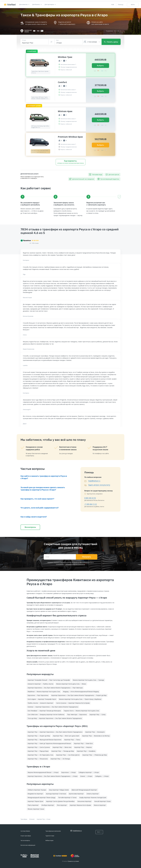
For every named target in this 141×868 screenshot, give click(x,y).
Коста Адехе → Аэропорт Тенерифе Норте (42, 699)
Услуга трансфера (26, 836)
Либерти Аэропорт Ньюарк (37, 790)
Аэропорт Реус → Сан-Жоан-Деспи (68, 755)
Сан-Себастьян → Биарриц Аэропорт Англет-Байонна (46, 714)
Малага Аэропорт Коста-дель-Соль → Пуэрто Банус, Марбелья (80, 699)
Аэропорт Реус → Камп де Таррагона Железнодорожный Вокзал (49, 743)
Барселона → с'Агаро (69, 772)
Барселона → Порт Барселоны (38, 695)
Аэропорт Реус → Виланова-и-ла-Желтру (96, 736)
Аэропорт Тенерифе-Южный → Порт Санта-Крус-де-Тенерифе (49, 680)
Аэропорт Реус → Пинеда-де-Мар (63, 751)
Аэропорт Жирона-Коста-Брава (80, 805)
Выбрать (100, 66)
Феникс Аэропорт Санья (36, 809)
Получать (87, 557)
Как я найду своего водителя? (34, 517)
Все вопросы (30, 527)
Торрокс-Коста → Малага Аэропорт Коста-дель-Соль (81, 711)
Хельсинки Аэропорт (84, 801)
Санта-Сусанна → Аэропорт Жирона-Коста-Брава (73, 703)
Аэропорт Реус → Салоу (98, 714)
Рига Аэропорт (62, 805)
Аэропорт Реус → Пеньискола (38, 759)
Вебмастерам (49, 840)
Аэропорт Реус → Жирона (83, 747)
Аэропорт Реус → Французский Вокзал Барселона (45, 740)
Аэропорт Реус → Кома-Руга (83, 743)
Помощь (121, 5)
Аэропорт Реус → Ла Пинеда (60, 759)
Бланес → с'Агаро (86, 776)
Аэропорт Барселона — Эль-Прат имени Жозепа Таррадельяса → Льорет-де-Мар (79, 695)
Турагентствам (50, 836)
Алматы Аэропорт (93, 794)
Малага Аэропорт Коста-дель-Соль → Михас (71, 684)
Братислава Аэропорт (76, 794)
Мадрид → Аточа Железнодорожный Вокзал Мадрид (81, 692)
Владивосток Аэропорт (35, 794)
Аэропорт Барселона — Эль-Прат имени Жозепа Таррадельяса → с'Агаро (53, 776)
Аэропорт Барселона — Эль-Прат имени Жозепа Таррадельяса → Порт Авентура (55, 688)
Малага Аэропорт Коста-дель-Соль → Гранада (88, 680)
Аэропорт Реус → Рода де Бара (38, 751)
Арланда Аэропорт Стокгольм (56, 794)
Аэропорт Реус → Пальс (72, 740)
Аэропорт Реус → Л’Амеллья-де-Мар (95, 755)
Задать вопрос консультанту (99, 485)
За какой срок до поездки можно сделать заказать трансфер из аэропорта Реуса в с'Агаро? (43, 489)
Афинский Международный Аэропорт (84, 790)
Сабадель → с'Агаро (102, 776)
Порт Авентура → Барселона (77, 714)
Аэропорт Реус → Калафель (86, 751)
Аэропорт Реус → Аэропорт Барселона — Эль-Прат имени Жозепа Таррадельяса (55, 732)
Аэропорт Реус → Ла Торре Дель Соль (40, 755)
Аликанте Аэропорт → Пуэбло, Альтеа (40, 684)
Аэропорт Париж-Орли (35, 801)
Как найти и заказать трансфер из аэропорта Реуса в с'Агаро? (44, 477)
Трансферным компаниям (53, 831)
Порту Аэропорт (33, 805)
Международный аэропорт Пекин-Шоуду (42, 797)
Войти (133, 5)
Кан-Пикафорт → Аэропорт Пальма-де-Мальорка (44, 711)
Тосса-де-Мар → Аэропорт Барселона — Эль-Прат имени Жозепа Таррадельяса (55, 718)
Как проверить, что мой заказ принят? (37, 499)
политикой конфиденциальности (75, 564)
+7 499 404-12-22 (91, 504)
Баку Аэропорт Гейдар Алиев (59, 790)
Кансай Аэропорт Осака (102, 801)
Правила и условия (73, 861)
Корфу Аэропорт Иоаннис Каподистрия (93, 797)
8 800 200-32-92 (90, 498)
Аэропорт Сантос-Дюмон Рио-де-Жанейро (60, 801)
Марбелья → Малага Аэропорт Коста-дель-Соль (44, 692)
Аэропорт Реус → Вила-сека (62, 747)
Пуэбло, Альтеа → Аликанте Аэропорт (40, 703)
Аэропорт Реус (41, 819)
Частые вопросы (25, 840)
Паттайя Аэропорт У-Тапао (67, 797)
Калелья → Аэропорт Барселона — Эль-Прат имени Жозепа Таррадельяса (53, 707)
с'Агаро (48, 819)
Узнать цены (111, 42)
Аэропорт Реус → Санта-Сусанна (39, 747)
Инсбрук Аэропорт (48, 805)
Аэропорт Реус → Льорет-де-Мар (39, 736)
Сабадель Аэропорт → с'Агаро (89, 772)
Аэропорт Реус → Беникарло (95, 732)
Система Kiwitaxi (25, 831)
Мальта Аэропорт (100, 805)
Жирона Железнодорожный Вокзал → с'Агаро (43, 772)
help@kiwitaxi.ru (94, 481)
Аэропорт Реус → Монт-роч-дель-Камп (66, 736)
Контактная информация (28, 845)
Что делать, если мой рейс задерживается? (40, 508)
